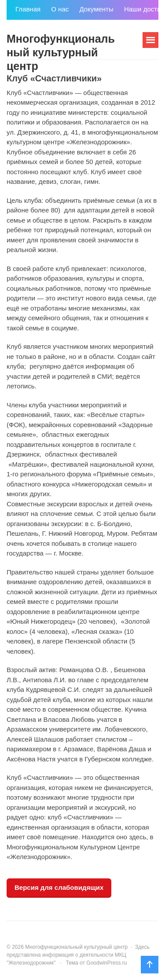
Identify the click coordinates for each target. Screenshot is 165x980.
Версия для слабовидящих (59, 887)
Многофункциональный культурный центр (61, 53)
